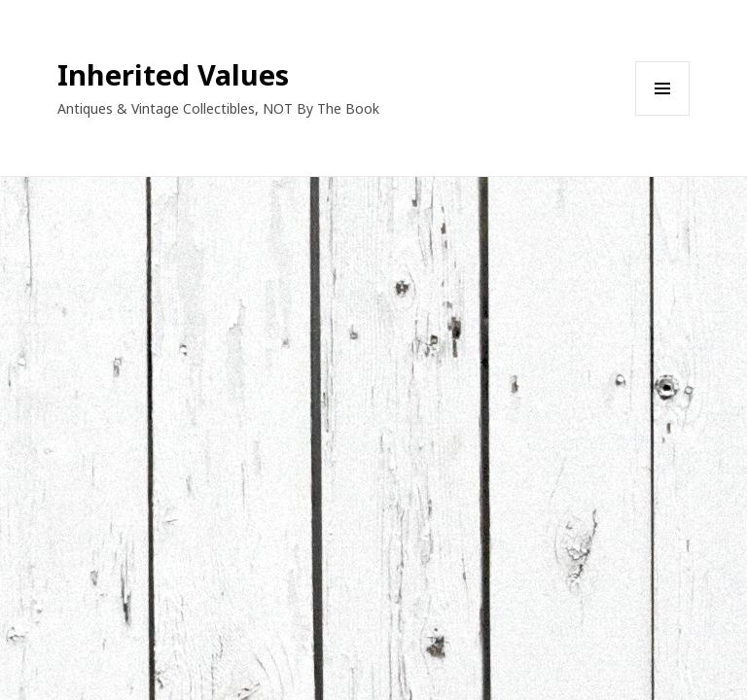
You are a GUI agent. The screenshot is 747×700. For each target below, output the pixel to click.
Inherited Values (173, 74)
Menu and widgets (663, 115)
